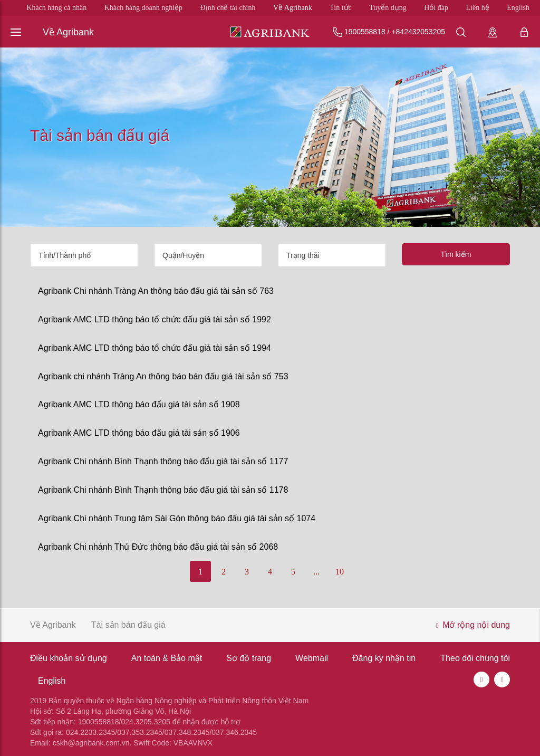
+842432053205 (418, 32)
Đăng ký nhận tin (384, 658)
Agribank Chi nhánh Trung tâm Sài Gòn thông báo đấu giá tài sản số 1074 (177, 518)
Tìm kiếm (456, 254)
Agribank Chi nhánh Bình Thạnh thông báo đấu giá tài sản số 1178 (163, 490)
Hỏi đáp (436, 8)
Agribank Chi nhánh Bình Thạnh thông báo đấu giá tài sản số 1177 (163, 461)
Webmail (312, 658)
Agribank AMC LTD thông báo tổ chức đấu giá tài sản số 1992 (155, 319)
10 (340, 572)
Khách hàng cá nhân (56, 8)
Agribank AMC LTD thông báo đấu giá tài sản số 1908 (139, 404)
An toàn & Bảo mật (167, 658)
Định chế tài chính (228, 8)
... (316, 572)
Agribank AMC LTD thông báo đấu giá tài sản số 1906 (139, 433)
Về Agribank (293, 8)
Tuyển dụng (388, 8)
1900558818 (365, 32)
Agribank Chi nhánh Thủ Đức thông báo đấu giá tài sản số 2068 (158, 547)
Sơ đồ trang (249, 658)
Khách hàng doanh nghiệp (143, 8)
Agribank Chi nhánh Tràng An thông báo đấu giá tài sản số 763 (156, 291)
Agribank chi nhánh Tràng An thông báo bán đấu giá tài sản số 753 (163, 376)
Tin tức (341, 8)
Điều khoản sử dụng (69, 658)
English (518, 8)
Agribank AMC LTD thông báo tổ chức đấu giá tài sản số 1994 (155, 348)
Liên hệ (478, 8)
